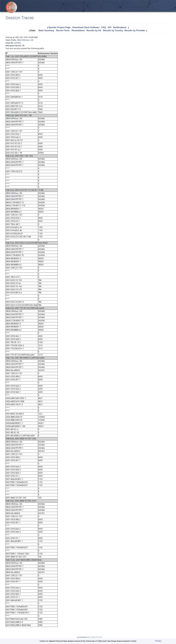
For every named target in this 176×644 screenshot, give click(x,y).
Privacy (158, 641)
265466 (17, 43)
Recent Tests (63, 30)
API (110, 27)
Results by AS (94, 30)
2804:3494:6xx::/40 (25, 40)
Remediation (78, 30)
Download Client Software (86, 27)
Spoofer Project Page (59, 27)
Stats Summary (46, 30)
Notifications (120, 27)
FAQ (104, 27)
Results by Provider (135, 30)
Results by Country (113, 30)
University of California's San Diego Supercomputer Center (111, 641)
